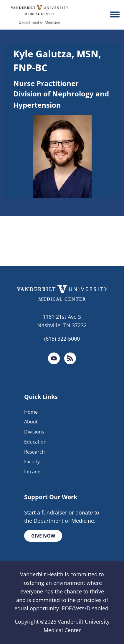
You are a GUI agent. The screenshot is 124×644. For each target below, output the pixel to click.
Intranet (33, 472)
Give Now (43, 536)
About (31, 422)
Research (34, 452)
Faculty (32, 462)
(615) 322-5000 (62, 339)
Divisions (34, 432)
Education (35, 442)
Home (31, 412)
